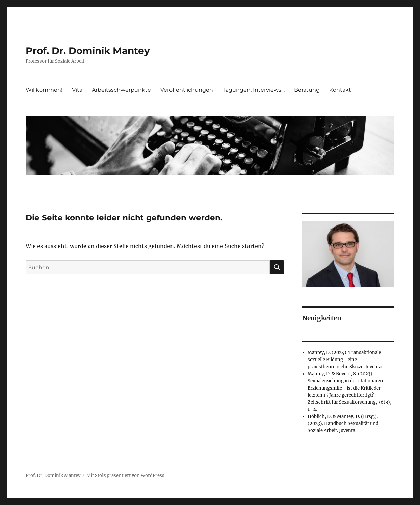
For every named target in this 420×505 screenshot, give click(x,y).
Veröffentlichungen (187, 90)
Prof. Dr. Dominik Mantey (88, 51)
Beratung (307, 90)
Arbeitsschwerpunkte (121, 90)
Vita (77, 90)
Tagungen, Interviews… (254, 90)
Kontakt (340, 90)
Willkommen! (44, 90)
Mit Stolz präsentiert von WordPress (125, 475)
